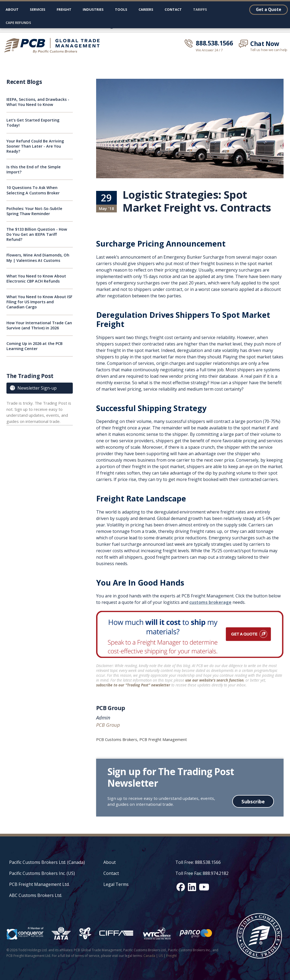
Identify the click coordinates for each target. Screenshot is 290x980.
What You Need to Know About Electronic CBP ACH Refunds (36, 279)
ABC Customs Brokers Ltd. (36, 895)
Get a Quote (269, 9)
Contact (173, 9)
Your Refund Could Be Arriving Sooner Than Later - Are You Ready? (35, 146)
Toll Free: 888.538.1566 (198, 862)
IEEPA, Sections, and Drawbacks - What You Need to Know (38, 102)
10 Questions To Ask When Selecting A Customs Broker (33, 190)
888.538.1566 (214, 43)
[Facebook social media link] (181, 887)
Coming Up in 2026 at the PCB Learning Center (35, 346)
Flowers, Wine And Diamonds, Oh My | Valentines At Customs (38, 258)
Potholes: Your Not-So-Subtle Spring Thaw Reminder (34, 211)
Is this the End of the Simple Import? (34, 169)
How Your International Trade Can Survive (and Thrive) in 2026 (39, 325)
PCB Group (111, 708)
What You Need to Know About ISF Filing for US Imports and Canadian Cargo (39, 302)
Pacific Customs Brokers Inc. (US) (42, 873)
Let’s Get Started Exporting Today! (33, 123)
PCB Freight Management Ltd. (39, 884)
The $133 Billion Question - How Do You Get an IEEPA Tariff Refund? (37, 234)
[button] (38, 11)
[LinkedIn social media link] (192, 887)
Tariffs (200, 9)
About (12, 9)
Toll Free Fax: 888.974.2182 (202, 873)
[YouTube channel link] (204, 887)
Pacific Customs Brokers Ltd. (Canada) (47, 862)
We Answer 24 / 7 (209, 50)
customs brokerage (210, 602)
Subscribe (253, 801)
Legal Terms (116, 884)
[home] (54, 45)
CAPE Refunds (18, 23)
